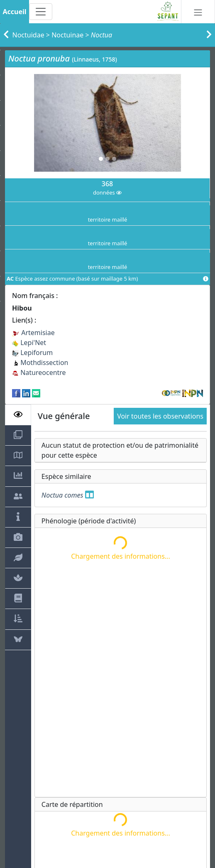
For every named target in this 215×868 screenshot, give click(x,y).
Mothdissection (40, 362)
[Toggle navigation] (41, 12)
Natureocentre (39, 372)
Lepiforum (32, 353)
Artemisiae (33, 333)
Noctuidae (28, 35)
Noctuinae (67, 35)
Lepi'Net (29, 343)
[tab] (18, 415)
